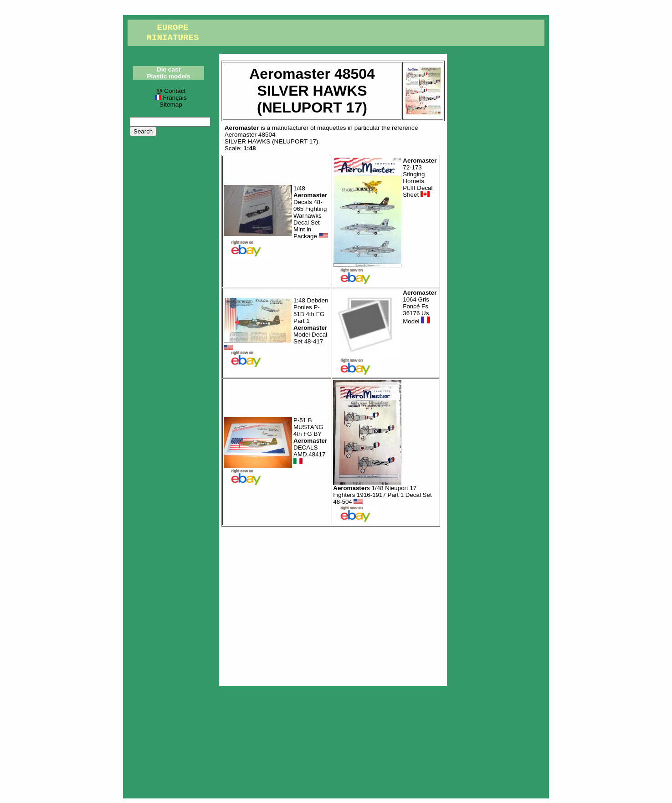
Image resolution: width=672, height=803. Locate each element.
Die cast (169, 69)
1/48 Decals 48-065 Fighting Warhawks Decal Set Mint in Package (311, 212)
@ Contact (171, 91)
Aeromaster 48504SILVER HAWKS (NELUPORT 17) (272, 138)
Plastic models (168, 76)
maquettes (331, 128)
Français (171, 98)
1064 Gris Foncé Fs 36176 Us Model (420, 307)
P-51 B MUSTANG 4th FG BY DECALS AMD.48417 (310, 441)
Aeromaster (242, 128)
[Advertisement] (333, 604)
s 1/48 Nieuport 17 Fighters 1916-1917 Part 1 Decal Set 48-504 (382, 495)
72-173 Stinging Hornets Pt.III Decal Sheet (420, 178)
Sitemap (171, 105)
